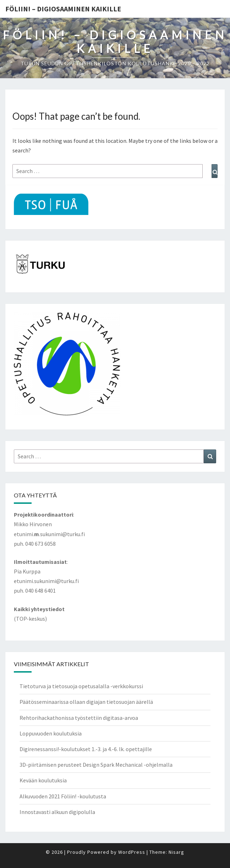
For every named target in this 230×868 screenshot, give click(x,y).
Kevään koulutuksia (43, 780)
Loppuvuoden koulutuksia (51, 733)
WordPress (132, 852)
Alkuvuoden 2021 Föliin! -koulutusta (63, 796)
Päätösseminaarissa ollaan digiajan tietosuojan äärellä (86, 702)
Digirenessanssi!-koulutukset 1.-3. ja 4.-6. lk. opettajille (86, 749)
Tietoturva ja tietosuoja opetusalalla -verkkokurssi (81, 686)
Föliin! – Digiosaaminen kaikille (63, 9)
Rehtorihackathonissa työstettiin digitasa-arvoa (79, 718)
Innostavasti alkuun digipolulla (57, 812)
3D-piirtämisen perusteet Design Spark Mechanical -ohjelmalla (96, 765)
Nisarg (176, 852)
